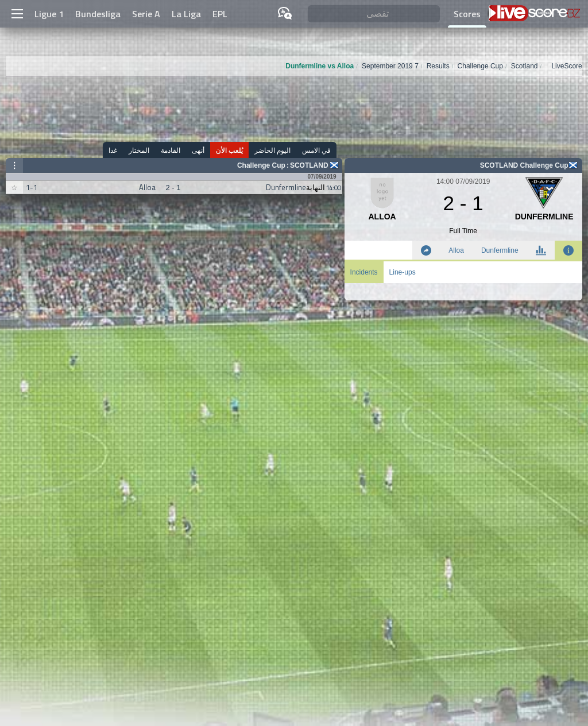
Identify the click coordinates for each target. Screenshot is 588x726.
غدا (113, 150)
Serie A (146, 14)
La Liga (186, 14)
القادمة (171, 150)
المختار (139, 150)
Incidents (364, 272)
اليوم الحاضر (272, 150)
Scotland (309, 165)
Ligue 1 (49, 14)
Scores (467, 14)
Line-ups (403, 272)
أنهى (198, 150)
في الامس (316, 150)
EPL (220, 14)
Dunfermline (500, 250)
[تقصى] (374, 14)
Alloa (456, 250)
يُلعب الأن (229, 150)
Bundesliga (98, 14)
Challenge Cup (261, 165)
